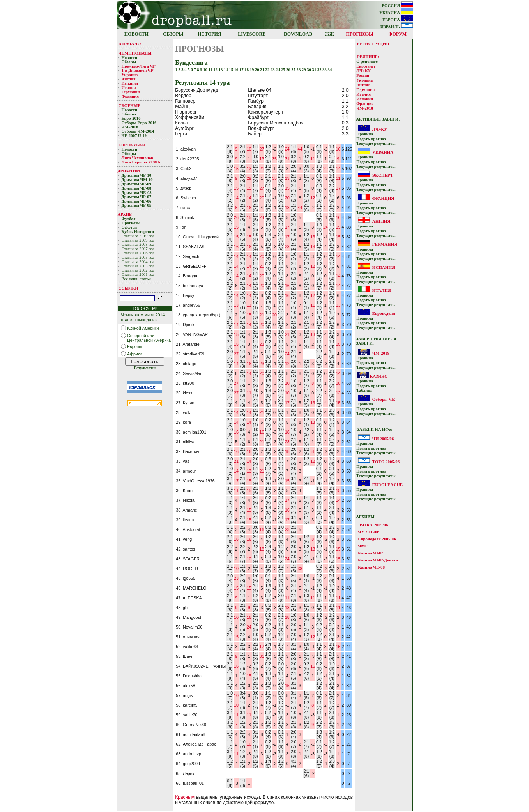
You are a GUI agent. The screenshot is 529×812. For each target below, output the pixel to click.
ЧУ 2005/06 (369, 532)
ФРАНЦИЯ (383, 198)
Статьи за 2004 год (138, 262)
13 (221, 70)
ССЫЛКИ (128, 288)
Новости (129, 58)
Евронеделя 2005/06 (377, 539)
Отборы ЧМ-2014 (138, 131)
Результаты (145, 368)
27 (294, 70)
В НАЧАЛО (130, 44)
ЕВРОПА (398, 20)
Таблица (364, 390)
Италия (129, 88)
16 (237, 70)
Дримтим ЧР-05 (137, 205)
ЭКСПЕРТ (383, 175)
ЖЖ (329, 34)
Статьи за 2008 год (138, 244)
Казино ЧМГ (370, 553)
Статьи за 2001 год (138, 275)
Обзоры (129, 62)
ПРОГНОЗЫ (360, 34)
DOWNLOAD (298, 34)
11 (211, 70)
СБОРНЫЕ (130, 105)
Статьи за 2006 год (138, 253)
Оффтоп (129, 227)
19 (252, 70)
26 (289, 70)
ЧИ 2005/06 (383, 439)
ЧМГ (363, 546)
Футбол (129, 219)
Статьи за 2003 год (138, 266)
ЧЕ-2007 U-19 (134, 136)
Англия (129, 79)
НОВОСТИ (136, 34)
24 (278, 70)
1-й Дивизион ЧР (138, 70)
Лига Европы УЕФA (142, 162)
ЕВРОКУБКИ (132, 145)
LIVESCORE (252, 34)
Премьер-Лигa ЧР (139, 66)
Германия (131, 92)
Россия (363, 76)
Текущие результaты (376, 143)
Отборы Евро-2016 (139, 123)
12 (216, 70)
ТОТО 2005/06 (386, 462)
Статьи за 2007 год (138, 249)
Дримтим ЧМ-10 (137, 180)
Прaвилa (365, 134)
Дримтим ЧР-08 (137, 188)
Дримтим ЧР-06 (137, 201)
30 (309, 70)
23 (273, 70)
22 (268, 70)
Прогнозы (131, 223)
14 (226, 70)
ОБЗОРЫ (173, 34)
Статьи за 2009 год (138, 240)
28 (299, 70)
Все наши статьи (136, 279)
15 (231, 70)
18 (247, 70)
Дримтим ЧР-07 (137, 197)
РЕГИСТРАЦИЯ (373, 44)
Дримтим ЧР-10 (137, 175)
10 (206, 70)
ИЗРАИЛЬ (397, 27)
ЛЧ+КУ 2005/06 (373, 525)
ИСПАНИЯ (384, 267)
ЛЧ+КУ (364, 71)
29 (304, 70)
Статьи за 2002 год (138, 270)
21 (263, 70)
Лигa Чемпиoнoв (138, 158)
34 (330, 70)
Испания (130, 83)
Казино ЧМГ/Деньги (378, 560)
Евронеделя (384, 313)
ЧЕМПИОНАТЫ (135, 53)
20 (257, 70)
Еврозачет (366, 66)
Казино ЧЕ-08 (371, 567)
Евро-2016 (131, 118)
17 (242, 70)
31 (315, 70)
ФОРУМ (397, 34)
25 (284, 70)
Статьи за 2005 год (138, 257)
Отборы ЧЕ (384, 399)
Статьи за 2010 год (138, 236)
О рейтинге (367, 61)
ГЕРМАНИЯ (385, 244)
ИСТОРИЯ (210, 34)
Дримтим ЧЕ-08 (137, 193)
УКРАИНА (396, 13)
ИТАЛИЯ (382, 290)
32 (320, 70)
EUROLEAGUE (387, 485)
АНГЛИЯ (381, 221)
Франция (130, 96)
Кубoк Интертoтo (138, 232)
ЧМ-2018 (130, 127)
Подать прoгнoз (371, 139)
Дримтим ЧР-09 (137, 184)
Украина (130, 75)
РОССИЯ (397, 6)
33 (325, 70)
